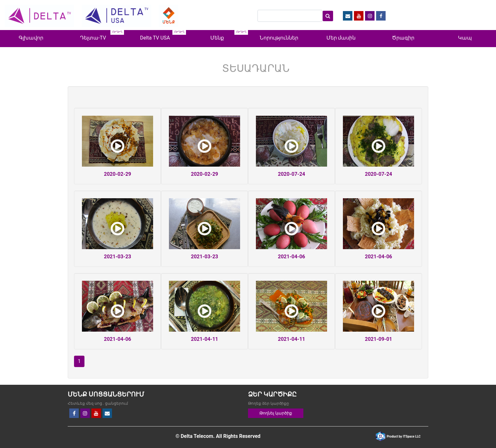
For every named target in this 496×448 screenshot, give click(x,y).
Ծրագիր (403, 38)
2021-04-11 (204, 339)
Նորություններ (279, 38)
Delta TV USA (155, 38)
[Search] (290, 16)
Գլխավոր (31, 38)
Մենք (217, 38)
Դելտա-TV (93, 38)
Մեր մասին (341, 38)
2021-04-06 (291, 257)
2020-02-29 (117, 174)
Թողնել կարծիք (276, 413)
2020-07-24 (291, 174)
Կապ (465, 38)
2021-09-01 (378, 339)
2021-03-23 (117, 257)
